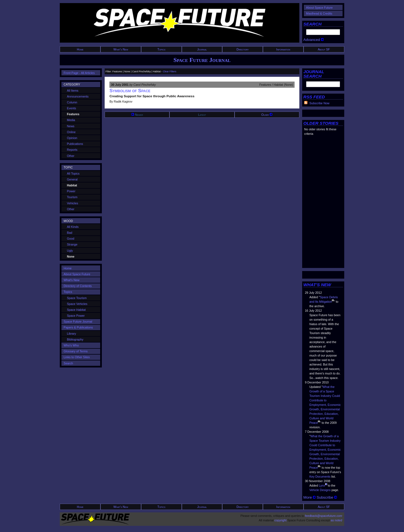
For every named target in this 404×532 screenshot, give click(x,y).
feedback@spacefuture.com (324, 516)
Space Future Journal (202, 60)
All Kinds (73, 227)
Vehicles (73, 203)
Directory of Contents (78, 286)
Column (72, 102)
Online (71, 132)
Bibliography (75, 339)
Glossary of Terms (76, 351)
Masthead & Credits (319, 13)
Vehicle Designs (320, 490)
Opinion (72, 138)
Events (72, 108)
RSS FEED (314, 97)
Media (71, 120)
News (71, 126)
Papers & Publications (78, 327)
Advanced (314, 40)
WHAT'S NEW (317, 285)
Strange (72, 244)
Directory (243, 49)
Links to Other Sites (77, 357)
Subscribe (327, 497)
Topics (161, 49)
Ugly (70, 251)
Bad (70, 233)
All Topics (73, 174)
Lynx (322, 485)
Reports (72, 150)
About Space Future (319, 8)
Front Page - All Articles (79, 73)
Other (71, 156)
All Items (73, 91)
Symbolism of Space (130, 91)
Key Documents (320, 477)
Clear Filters (169, 71)
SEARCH (312, 24)
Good (71, 239)
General (72, 179)
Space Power (76, 316)
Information (283, 49)
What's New (121, 49)
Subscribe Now (320, 103)
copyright (280, 520)
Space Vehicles (77, 304)
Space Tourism (77, 298)
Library (72, 334)
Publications (75, 144)
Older (267, 115)
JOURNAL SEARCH (314, 74)
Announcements (78, 96)
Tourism (72, 197)
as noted (337, 520)
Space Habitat (76, 310)
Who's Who (71, 345)
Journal (202, 49)
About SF (324, 49)
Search (68, 363)
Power (71, 191)
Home (80, 49)
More (309, 497)
